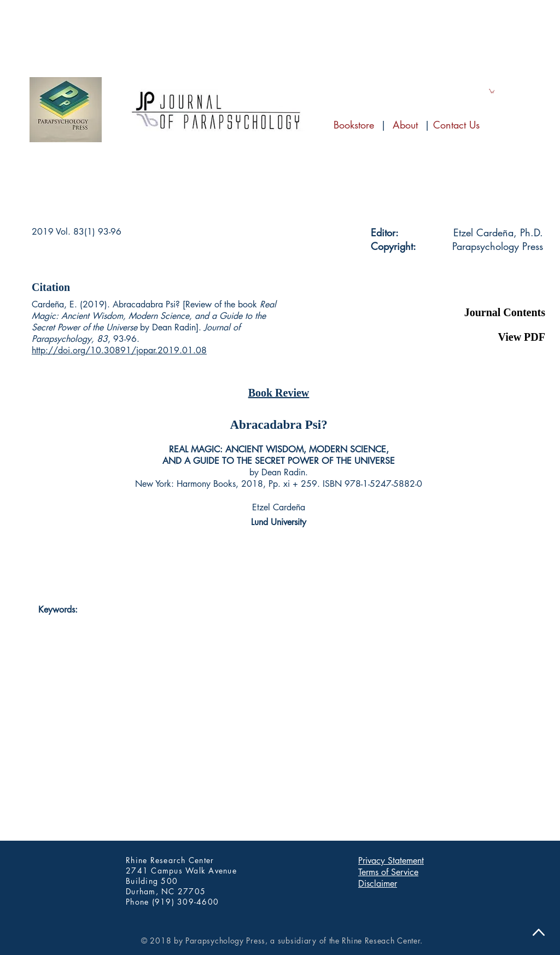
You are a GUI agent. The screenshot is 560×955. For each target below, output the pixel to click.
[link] (492, 91)
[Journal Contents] (491, 312)
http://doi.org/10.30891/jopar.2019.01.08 (119, 350)
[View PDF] (491, 337)
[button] (491, 287)
